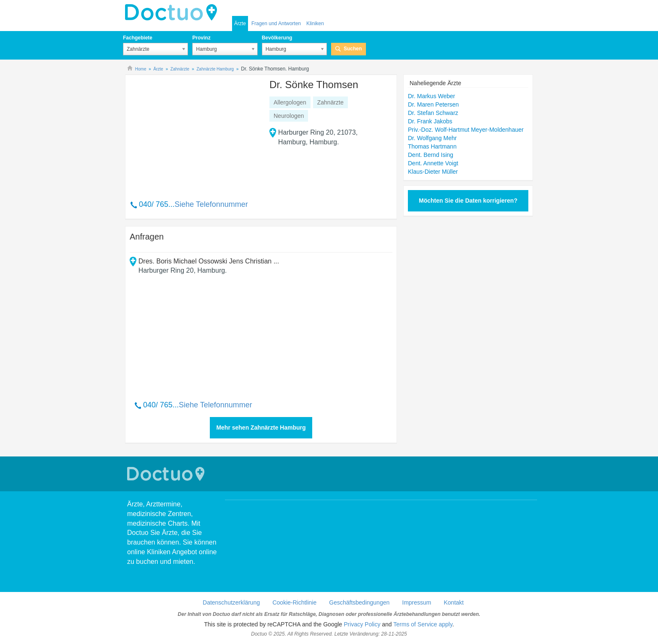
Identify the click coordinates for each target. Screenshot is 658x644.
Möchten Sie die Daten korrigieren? (468, 201)
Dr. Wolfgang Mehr (432, 138)
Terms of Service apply (423, 624)
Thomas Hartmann (432, 146)
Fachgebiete (138, 38)
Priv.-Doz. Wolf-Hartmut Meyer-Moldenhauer (466, 130)
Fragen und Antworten (276, 23)
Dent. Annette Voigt (433, 163)
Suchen (353, 49)
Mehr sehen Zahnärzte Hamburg (261, 428)
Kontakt (453, 602)
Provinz (201, 38)
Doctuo (173, 13)
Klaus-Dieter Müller (433, 172)
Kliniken (315, 23)
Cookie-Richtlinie (294, 602)
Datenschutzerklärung (231, 602)
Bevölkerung (277, 38)
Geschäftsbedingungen (359, 602)
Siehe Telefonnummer (211, 204)
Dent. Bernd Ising (431, 155)
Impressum (416, 602)
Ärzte (240, 23)
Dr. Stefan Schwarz (433, 113)
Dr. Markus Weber (432, 96)
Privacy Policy (362, 624)
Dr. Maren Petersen (433, 104)
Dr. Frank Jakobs (430, 121)
